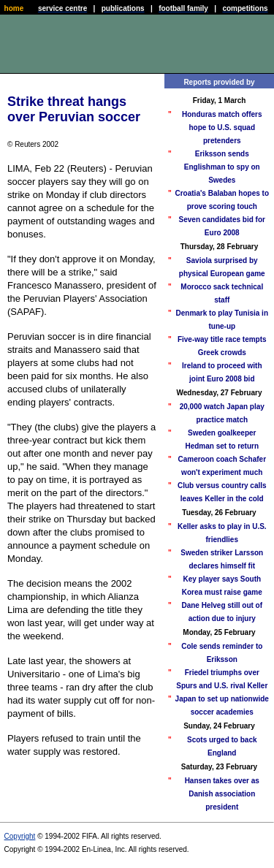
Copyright (20, 836)
